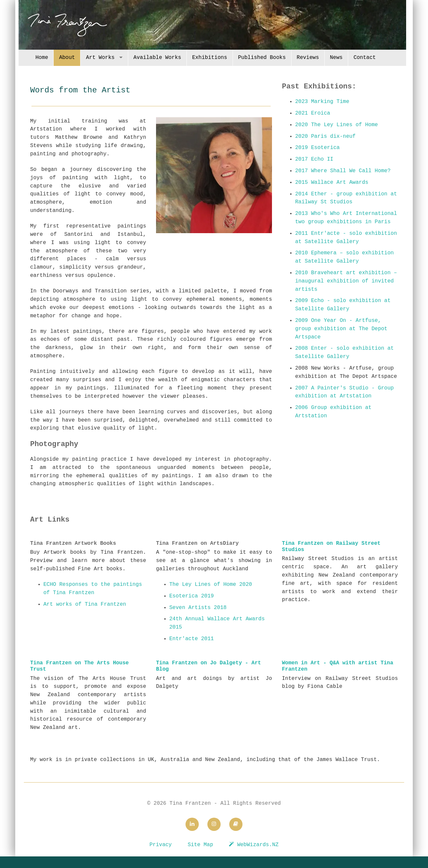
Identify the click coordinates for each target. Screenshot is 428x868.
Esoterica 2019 (191, 596)
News (336, 58)
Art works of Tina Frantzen (85, 604)
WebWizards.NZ (254, 845)
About (67, 58)
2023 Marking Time (322, 102)
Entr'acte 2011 (191, 639)
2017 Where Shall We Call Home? (343, 171)
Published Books (262, 58)
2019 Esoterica (317, 148)
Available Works (157, 58)
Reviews (308, 58)
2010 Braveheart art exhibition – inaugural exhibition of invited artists (346, 281)
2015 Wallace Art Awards (332, 182)
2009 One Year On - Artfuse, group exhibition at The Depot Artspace (341, 329)
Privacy (160, 845)
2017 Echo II (314, 159)
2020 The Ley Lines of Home (337, 125)
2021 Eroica (313, 113)
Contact (365, 58)
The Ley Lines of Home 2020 (211, 585)
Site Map (200, 845)
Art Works (100, 58)
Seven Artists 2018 (198, 608)
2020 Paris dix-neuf (325, 136)
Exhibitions (210, 58)
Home (42, 58)
